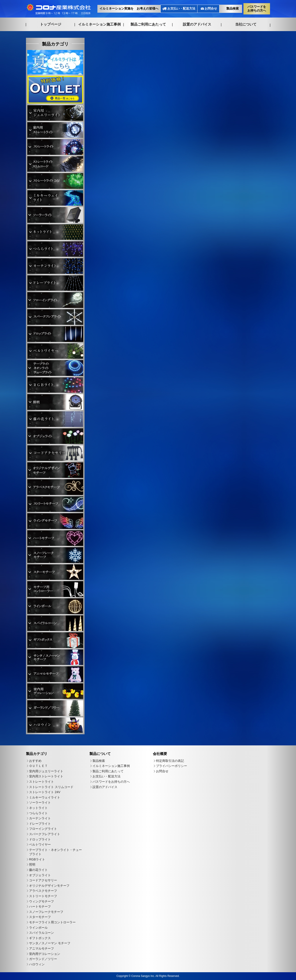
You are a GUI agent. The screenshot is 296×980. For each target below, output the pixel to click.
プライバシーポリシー (172, 766)
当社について (246, 24)
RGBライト (37, 859)
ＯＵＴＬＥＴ (38, 766)
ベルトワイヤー (40, 844)
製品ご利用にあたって (148, 24)
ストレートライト (41, 782)
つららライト (38, 813)
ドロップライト (40, 839)
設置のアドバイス (197, 24)
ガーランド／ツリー (43, 959)
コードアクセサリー (43, 880)
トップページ (51, 24)
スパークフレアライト (45, 834)
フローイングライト (43, 829)
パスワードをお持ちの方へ (257, 8)
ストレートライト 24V (45, 792)
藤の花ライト (38, 870)
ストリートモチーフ (43, 896)
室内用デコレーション (45, 954)
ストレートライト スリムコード (51, 787)
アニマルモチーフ (41, 948)
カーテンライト (40, 818)
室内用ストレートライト (46, 776)
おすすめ (35, 761)
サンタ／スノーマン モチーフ (50, 943)
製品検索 (233, 9)
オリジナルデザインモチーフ (49, 886)
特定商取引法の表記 (170, 761)
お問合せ (211, 9)
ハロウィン (37, 964)
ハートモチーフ (40, 906)
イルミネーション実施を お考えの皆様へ (129, 9)
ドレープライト (40, 824)
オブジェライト (40, 875)
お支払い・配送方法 (181, 9)
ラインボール (38, 928)
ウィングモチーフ (41, 901)
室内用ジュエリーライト (46, 771)
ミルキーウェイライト (45, 797)
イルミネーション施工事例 (99, 24)
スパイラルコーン (41, 933)
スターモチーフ (40, 917)
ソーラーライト (40, 802)
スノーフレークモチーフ (46, 912)
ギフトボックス (40, 938)
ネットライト (38, 808)
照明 (32, 865)
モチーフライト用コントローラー (52, 922)
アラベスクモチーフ (43, 891)
